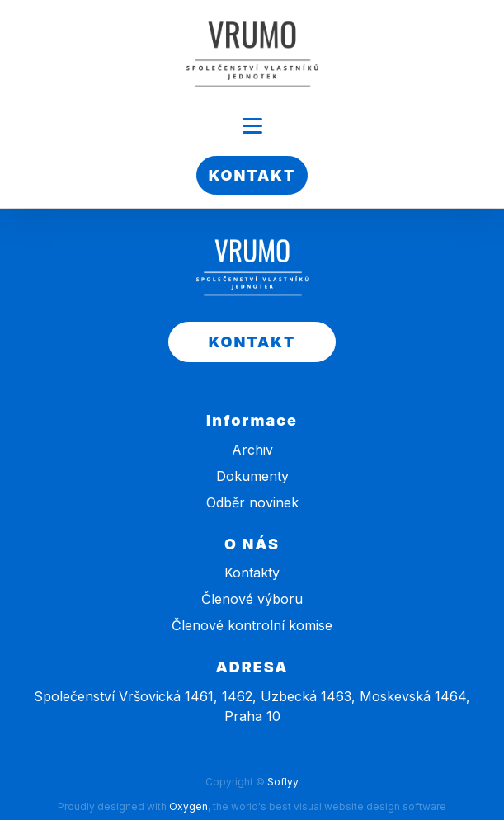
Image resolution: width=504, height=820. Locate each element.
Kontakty (252, 573)
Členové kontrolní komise (252, 625)
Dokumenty (252, 476)
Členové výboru (252, 599)
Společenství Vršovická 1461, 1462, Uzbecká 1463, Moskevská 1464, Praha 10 (252, 706)
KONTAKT (252, 175)
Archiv (252, 450)
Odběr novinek (252, 502)
